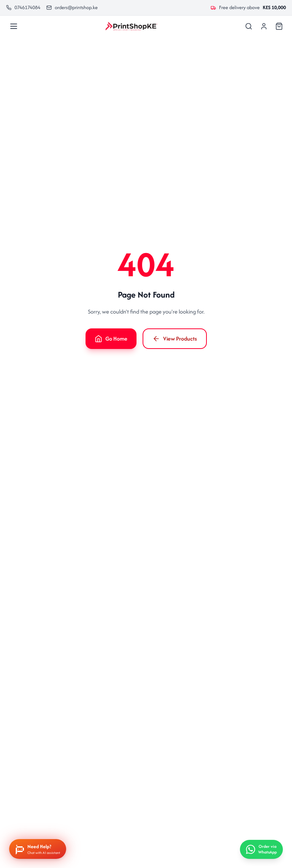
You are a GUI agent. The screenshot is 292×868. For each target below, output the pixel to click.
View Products (175, 338)
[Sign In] (264, 26)
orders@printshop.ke (72, 7)
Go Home (111, 338)
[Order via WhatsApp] (261, 849)
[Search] (249, 26)
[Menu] (14, 26)
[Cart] (279, 26)
